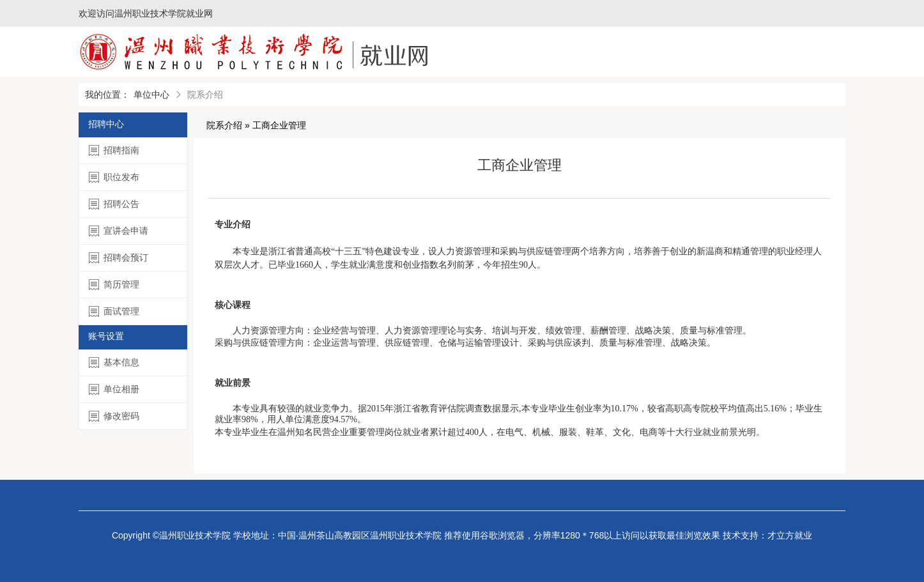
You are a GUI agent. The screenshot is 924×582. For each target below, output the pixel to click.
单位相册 (114, 389)
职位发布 (114, 177)
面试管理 (114, 311)
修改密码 (114, 416)
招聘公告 (114, 204)
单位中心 (151, 95)
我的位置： (107, 95)
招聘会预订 (119, 258)
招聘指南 (114, 150)
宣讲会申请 (119, 231)
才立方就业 (790, 535)
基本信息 (114, 363)
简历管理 (114, 285)
